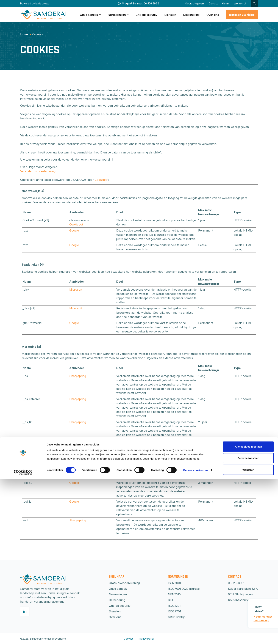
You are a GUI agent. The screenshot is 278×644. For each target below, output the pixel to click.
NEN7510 (174, 594)
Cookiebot (102, 180)
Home (24, 34)
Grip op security (146, 15)
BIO (170, 600)
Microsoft (76, 290)
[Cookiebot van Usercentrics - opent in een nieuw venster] (23, 637)
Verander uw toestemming (38, 171)
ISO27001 (174, 583)
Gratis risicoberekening (124, 583)
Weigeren (248, 635)
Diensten (170, 15)
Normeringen (118, 594)
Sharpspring (78, 376)
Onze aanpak (118, 589)
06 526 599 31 (152, 3)
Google (74, 230)
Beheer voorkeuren (195, 635)
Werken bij (240, 3)
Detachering (191, 15)
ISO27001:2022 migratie (184, 589)
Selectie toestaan (248, 623)
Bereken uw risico (242, 15)
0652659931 (236, 583)
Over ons (213, 15)
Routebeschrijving (240, 600)
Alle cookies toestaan (248, 611)
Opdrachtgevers (195, 3)
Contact (213, 3)
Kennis (226, 3)
